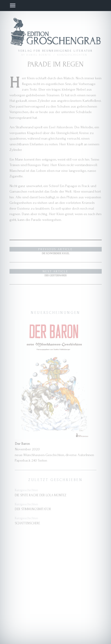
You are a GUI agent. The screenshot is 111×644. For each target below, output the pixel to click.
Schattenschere (27, 523)
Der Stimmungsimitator (33, 509)
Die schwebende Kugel (56, 251)
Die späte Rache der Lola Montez (41, 495)
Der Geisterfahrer (56, 273)
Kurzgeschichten (72, 55)
